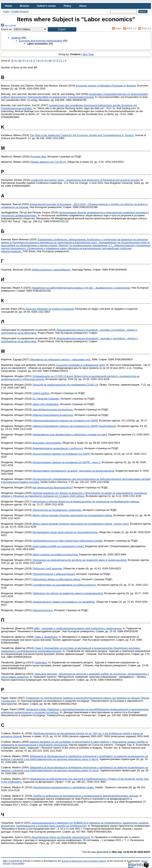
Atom (116, 28)
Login (6, 11)
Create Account (20, 11)
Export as (6, 29)
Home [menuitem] (8, 6)
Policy (67, 6)
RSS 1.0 (129, 28)
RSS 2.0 (144, 28)
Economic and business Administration (41, 41)
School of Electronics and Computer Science (84, 861)
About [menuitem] (83, 6)
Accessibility (18, 863)
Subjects (16, 38)
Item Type (88, 54)
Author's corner (46, 6)
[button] (62, 29)
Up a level (8, 26)
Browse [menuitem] (25, 6)
